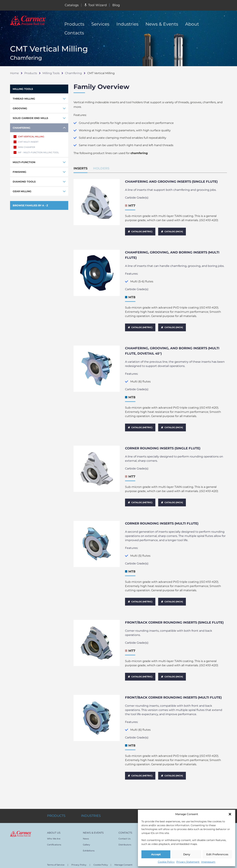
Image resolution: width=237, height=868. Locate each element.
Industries (127, 24)
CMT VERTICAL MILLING (29, 137)
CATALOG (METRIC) (140, 231)
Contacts (74, 33)
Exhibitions (89, 843)
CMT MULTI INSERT (26, 142)
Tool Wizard (95, 5)
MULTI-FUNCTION (24, 162)
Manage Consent (123, 857)
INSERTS (80, 168)
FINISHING (19, 172)
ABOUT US (54, 825)
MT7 (132, 206)
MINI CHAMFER (24, 147)
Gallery (86, 837)
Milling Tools (51, 73)
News (86, 831)
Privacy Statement (188, 862)
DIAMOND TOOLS (24, 182)
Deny (187, 854)
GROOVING (20, 108)
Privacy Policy (79, 857)
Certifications (54, 837)
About (192, 24)
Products (74, 24)
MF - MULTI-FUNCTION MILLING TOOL (36, 152)
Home (14, 73)
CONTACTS (125, 825)
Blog (116, 5)
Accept (156, 854)
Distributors (125, 837)
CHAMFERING (22, 128)
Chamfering (73, 73)
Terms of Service (56, 857)
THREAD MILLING (24, 99)
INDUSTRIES (91, 808)
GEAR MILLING (22, 191)
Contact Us (124, 831)
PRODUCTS (56, 808)
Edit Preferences (217, 854)
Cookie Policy (166, 862)
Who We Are (54, 831)
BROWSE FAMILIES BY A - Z (30, 205)
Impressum (208, 862)
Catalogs (72, 5)
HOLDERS (101, 168)
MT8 (132, 296)
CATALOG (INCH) (172, 231)
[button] (230, 814)
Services (100, 24)
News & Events (162, 24)
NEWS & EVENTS (93, 825)
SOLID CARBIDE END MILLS (30, 118)
